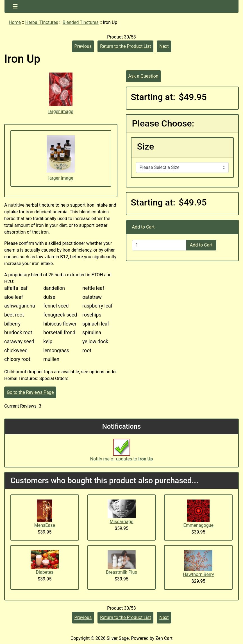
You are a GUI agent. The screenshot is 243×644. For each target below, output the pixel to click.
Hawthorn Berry (198, 574)
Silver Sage (118, 638)
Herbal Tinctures (42, 22)
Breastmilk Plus (122, 572)
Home (15, 22)
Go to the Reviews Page (30, 392)
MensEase (45, 525)
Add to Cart (201, 245)
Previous (83, 46)
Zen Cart (164, 638)
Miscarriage (121, 522)
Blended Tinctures (81, 22)
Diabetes (45, 572)
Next (164, 46)
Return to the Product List (125, 46)
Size (146, 146)
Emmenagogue (198, 525)
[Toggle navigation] (15, 6)
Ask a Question (143, 76)
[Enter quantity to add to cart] (159, 245)
